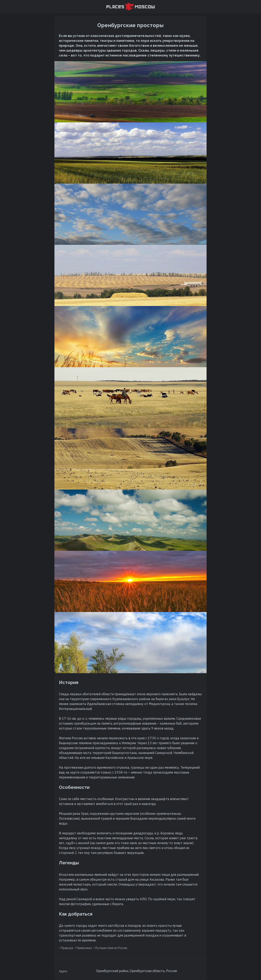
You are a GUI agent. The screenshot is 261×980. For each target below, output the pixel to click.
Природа (67, 948)
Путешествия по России (111, 948)
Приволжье (84, 948)
